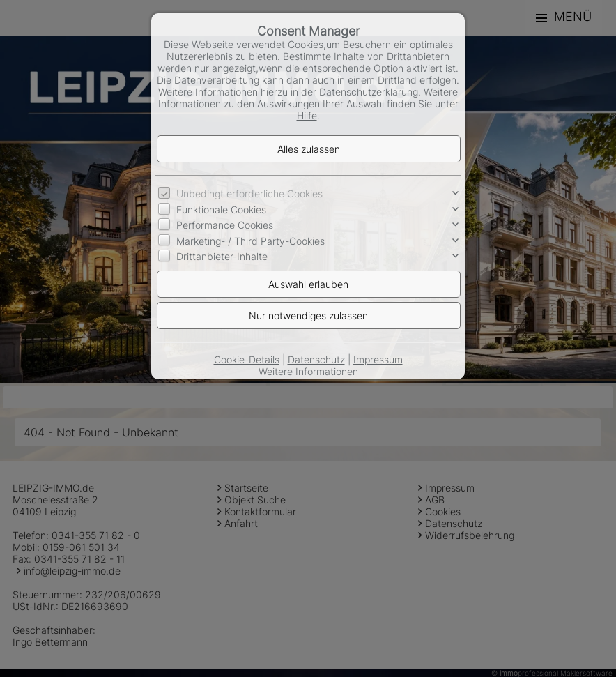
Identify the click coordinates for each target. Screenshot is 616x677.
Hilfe (307, 115)
